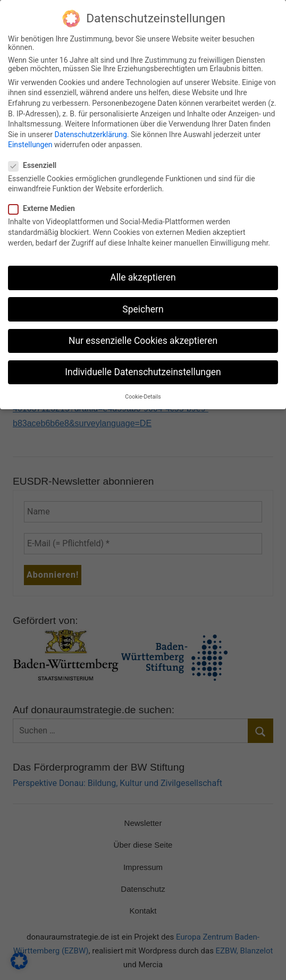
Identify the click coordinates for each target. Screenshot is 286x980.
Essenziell (36, 157)
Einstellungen (30, 137)
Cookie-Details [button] (143, 389)
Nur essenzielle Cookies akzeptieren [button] (143, 332)
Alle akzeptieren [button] (143, 269)
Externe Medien (45, 200)
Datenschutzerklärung (91, 126)
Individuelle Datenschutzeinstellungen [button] (143, 364)
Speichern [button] (143, 301)
